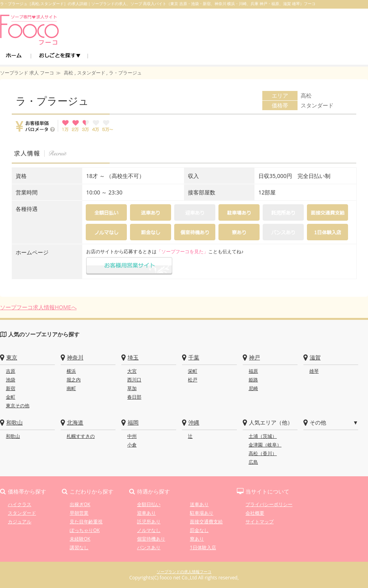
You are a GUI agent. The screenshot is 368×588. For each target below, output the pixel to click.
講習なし (79, 547)
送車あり (199, 504)
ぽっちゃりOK (85, 530)
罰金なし (199, 530)
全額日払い (149, 504)
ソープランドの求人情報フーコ (184, 572)
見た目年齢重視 (86, 522)
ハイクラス (20, 504)
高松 (306, 95)
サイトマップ (260, 522)
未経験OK (80, 539)
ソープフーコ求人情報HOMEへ (38, 307)
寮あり (197, 539)
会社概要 (255, 513)
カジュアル (20, 522)
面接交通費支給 (206, 522)
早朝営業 (79, 513)
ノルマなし (149, 530)
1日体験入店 (203, 547)
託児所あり (149, 522)
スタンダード (317, 105)
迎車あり (146, 513)
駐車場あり (202, 513)
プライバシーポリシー (269, 504)
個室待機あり (151, 539)
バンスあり (149, 547)
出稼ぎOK (80, 504)
